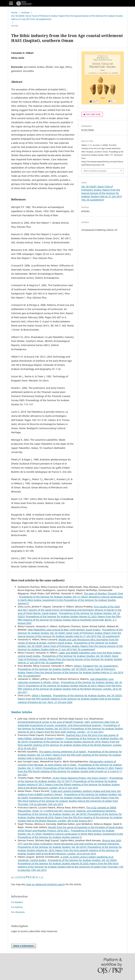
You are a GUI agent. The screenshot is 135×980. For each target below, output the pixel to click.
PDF (91, 114)
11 (37, 877)
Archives (25, 13)
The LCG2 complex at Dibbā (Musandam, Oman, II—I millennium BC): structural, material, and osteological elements (67, 809)
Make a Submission (24, 946)
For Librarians (18, 912)
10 (33, 877)
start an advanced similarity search (46, 884)
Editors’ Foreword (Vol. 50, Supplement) (96, 666)
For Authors (17, 907)
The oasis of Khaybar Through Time (103, 593)
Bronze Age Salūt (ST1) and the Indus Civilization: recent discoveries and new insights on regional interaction (69, 842)
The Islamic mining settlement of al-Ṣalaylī (63, 752)
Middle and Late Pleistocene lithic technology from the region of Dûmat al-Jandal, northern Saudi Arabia (68, 641)
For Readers (17, 902)
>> (42, 877)
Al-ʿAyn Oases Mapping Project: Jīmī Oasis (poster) (80, 778)
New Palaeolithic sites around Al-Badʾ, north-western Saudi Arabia (64, 630)
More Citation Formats (95, 171)
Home (14, 13)
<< (12, 877)
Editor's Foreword (42, 695)
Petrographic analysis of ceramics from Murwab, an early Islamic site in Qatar (67, 763)
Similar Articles (22, 712)
